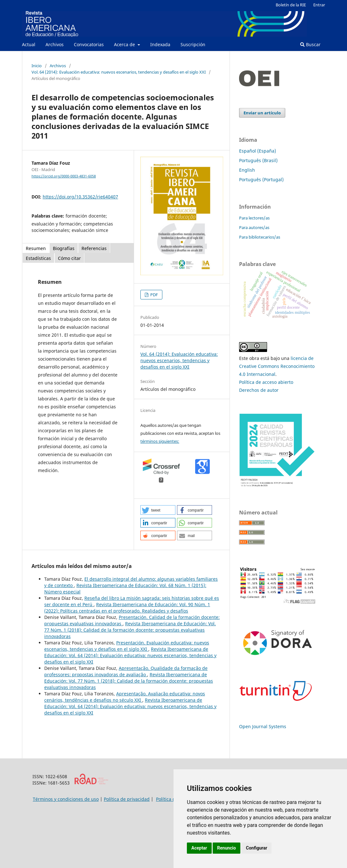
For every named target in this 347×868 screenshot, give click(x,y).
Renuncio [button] (227, 848)
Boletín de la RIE (291, 5)
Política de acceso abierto (266, 382)
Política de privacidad (127, 799)
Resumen (36, 248)
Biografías (64, 248)
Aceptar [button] (199, 848)
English (247, 170)
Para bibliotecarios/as (260, 237)
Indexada (160, 44)
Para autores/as (254, 227)
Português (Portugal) (261, 179)
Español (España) (258, 151)
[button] (158, 510)
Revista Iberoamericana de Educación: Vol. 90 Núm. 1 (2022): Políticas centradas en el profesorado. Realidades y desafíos (127, 608)
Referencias (94, 248)
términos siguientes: (160, 441)
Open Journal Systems (263, 726)
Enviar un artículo (262, 113)
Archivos (55, 44)
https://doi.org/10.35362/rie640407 (80, 197)
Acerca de (125, 44)
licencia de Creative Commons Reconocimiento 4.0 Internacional (277, 366)
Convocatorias (89, 44)
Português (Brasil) (258, 160)
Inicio (37, 66)
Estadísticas (38, 258)
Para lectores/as (254, 218)
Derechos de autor (259, 390)
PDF (154, 295)
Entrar (319, 5)
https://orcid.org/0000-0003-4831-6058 (64, 176)
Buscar (310, 44)
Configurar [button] (256, 848)
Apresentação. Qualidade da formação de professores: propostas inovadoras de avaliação (126, 671)
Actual (29, 44)
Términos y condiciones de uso (66, 799)
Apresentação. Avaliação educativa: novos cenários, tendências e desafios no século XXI (125, 697)
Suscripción (193, 44)
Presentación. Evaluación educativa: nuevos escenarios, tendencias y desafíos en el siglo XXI (127, 646)
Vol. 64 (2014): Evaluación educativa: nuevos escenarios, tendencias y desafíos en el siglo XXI (119, 72)
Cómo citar (69, 258)
